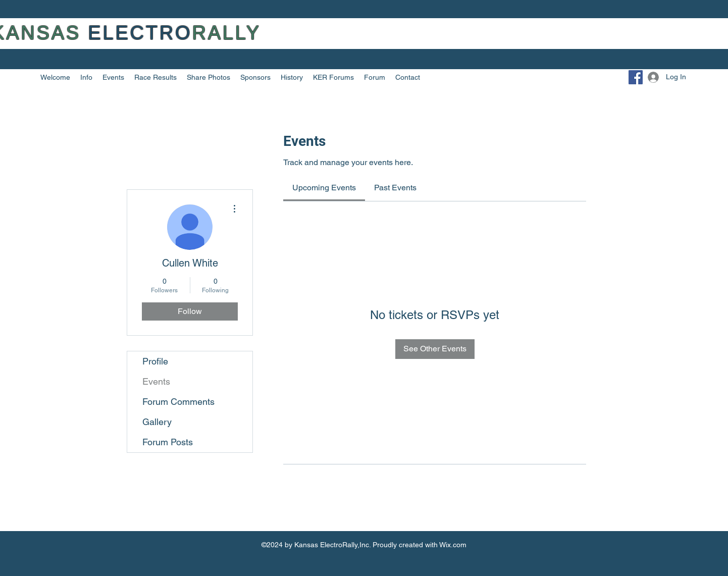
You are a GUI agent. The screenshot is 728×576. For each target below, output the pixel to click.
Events (156, 381)
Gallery (157, 422)
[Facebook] (636, 77)
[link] (324, 188)
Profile (155, 361)
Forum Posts (168, 442)
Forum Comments (178, 402)
